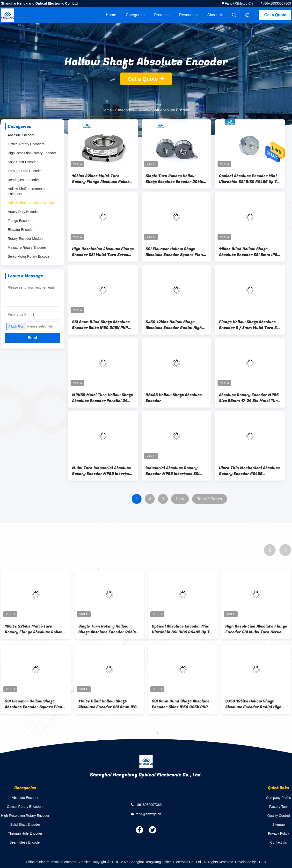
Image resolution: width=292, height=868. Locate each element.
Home (111, 15)
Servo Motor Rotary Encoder (29, 256)
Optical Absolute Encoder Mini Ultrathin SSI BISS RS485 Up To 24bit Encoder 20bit (249, 179)
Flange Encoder (20, 221)
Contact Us (279, 842)
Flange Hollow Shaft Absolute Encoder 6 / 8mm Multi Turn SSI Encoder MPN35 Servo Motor (250, 325)
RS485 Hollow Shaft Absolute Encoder (174, 398)
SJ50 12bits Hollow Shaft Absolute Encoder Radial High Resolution (174, 325)
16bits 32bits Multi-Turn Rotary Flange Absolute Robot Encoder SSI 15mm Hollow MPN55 (101, 179)
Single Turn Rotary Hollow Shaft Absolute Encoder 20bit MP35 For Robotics (174, 179)
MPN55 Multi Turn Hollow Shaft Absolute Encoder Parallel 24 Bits (102, 398)
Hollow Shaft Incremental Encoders (27, 191)
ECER (261, 862)
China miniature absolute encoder (51, 862)
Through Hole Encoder (25, 171)
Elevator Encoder (21, 230)
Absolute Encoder (21, 135)
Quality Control (279, 816)
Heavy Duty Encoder (23, 212)
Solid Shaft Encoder (23, 162)
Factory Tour (278, 807)
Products (162, 15)
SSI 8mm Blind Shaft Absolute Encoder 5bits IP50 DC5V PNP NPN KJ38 (101, 325)
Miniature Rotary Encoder (27, 248)
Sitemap (279, 824)
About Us (215, 15)
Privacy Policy (279, 833)
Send (32, 338)
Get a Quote (275, 15)
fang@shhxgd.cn (239, 3)
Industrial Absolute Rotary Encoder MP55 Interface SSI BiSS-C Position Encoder (172, 471)
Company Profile (279, 798)
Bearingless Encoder (23, 180)
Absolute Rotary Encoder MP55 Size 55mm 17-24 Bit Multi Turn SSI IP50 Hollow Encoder (249, 398)
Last (180, 499)
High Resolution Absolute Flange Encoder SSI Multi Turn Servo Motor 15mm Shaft (103, 252)
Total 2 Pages (209, 499)
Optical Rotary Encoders (26, 144)
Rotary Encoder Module (26, 239)
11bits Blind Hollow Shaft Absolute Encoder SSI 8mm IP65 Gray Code (249, 252)
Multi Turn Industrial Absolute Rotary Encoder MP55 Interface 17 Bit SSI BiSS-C (103, 471)
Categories (135, 15)
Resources (188, 15)
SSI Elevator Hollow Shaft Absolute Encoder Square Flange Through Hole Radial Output (176, 252)
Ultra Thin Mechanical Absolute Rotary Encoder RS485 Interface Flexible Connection (249, 471)
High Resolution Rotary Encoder (32, 153)
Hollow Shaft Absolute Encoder (31, 203)
